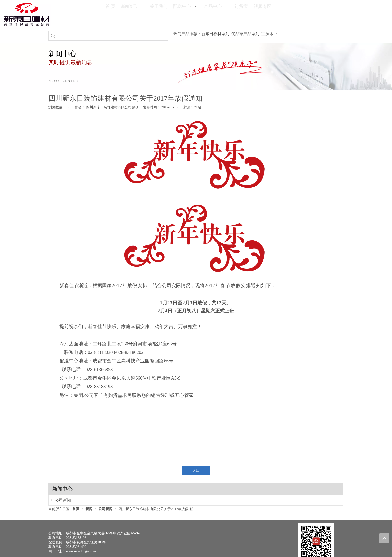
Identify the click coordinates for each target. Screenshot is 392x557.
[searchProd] (113, 36)
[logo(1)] (27, 14)
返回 (196, 471)
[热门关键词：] (53, 36)
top (384, 538)
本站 (198, 107)
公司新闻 (61, 500)
